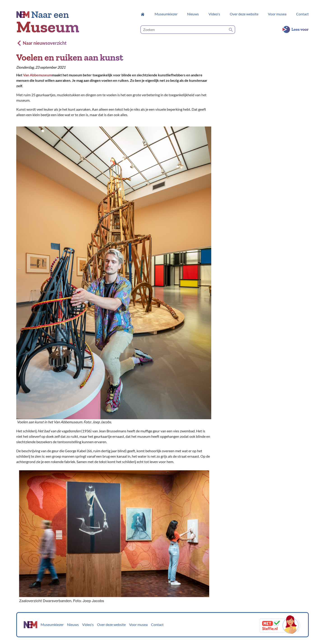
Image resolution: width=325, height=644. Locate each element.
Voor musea (277, 14)
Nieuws (193, 14)
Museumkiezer (166, 14)
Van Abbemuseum (37, 75)
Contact (302, 14)
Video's (214, 14)
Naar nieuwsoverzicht (42, 43)
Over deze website (244, 14)
